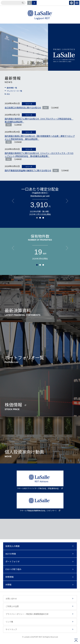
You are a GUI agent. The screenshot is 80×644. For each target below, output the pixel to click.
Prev (13, 201)
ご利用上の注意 (12, 606)
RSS (8, 94)
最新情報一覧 (12, 88)
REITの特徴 (11, 554)
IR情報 (8, 585)
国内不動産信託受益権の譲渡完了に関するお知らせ (28, 170)
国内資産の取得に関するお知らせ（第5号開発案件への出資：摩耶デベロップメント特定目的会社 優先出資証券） (40, 137)
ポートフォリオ (13, 561)
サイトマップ (11, 629)
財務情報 (10, 577)
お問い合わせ (11, 599)
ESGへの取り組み (13, 569)
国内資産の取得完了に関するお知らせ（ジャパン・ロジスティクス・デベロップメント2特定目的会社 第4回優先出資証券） (39, 155)
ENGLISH (71, 3)
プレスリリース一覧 (14, 91)
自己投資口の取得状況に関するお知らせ (23, 108)
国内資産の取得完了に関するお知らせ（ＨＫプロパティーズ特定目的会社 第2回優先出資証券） (39, 120)
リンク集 (9, 622)
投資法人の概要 (13, 546)
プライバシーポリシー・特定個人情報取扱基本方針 (27, 614)
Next (67, 201)
